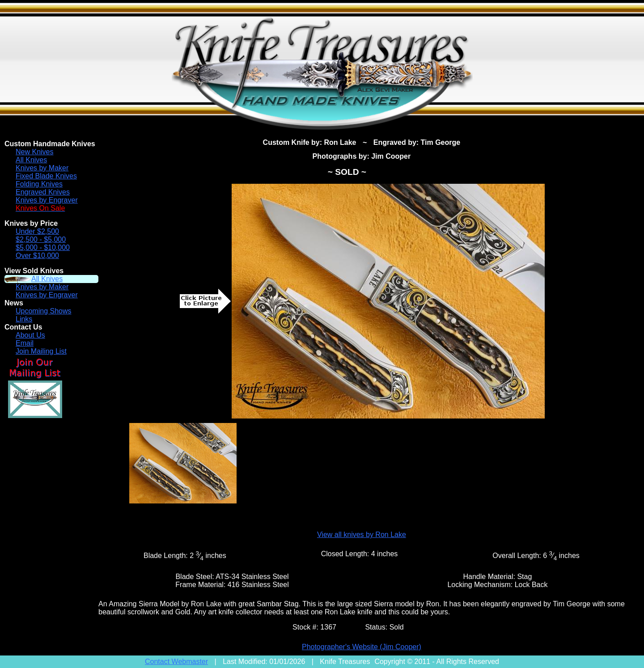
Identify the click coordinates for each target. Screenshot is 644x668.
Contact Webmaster (176, 662)
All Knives (31, 160)
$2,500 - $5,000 (41, 239)
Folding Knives (39, 184)
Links (24, 319)
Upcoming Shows (44, 311)
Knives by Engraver (47, 200)
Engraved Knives (43, 192)
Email (25, 343)
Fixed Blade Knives (46, 176)
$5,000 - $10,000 (43, 247)
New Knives (34, 152)
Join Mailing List (41, 351)
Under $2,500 (37, 231)
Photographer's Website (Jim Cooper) (362, 647)
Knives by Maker (42, 168)
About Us (30, 335)
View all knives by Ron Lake (362, 535)
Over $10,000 (37, 256)
